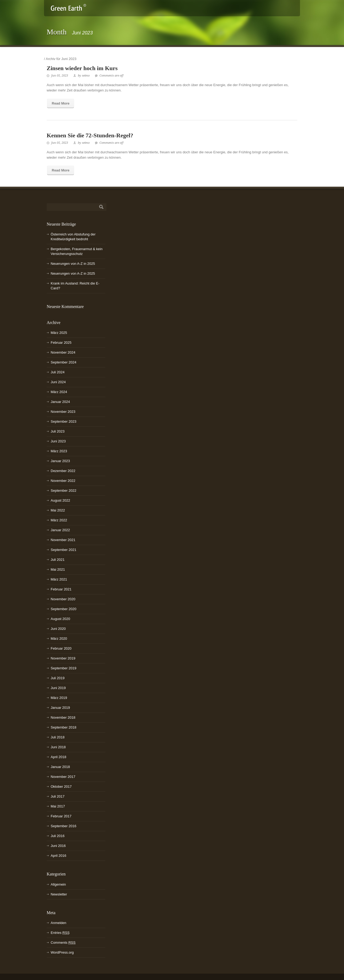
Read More (61, 103)
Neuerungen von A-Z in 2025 (73, 264)
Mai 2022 (58, 510)
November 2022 (63, 481)
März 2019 (59, 698)
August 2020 (60, 619)
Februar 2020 (61, 648)
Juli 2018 (58, 737)
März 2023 (59, 451)
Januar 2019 (60, 708)
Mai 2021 (58, 569)
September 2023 (63, 421)
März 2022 (59, 520)
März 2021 (59, 579)
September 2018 (63, 727)
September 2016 (63, 826)
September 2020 (63, 609)
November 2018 (63, 717)
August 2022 (60, 500)
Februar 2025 (61, 343)
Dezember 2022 (63, 471)
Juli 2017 (58, 796)
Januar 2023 (60, 461)
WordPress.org (62, 952)
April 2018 (59, 757)
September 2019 (63, 668)
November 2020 (63, 599)
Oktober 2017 (61, 787)
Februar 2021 (61, 589)
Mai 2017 (58, 806)
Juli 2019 (58, 678)
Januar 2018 (60, 767)
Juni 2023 (58, 441)
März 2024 (59, 392)
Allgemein (58, 884)
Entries (60, 933)
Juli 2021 (58, 560)
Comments (63, 943)
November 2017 (63, 777)
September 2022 (63, 491)
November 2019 (63, 658)
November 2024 (63, 352)
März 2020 (59, 639)
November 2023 (63, 412)
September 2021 (63, 550)
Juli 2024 (58, 372)
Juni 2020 (58, 629)
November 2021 (63, 540)
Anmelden (59, 923)
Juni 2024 (58, 382)
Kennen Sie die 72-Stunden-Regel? (90, 135)
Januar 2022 (60, 530)
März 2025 (59, 333)
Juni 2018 (58, 747)
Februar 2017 (61, 816)
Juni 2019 (58, 688)
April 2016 (59, 856)
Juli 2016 (58, 836)
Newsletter (59, 894)
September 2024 (63, 362)
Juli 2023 (58, 431)
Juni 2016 (58, 846)
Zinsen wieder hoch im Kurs (82, 68)
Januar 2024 (60, 402)
